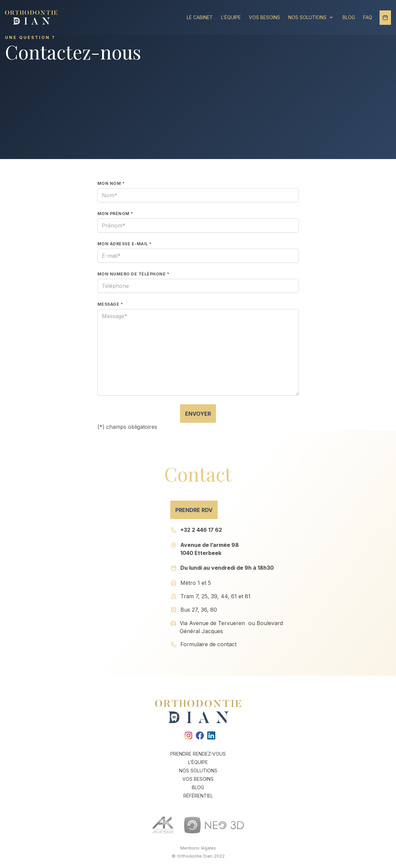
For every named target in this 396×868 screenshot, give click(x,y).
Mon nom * (111, 183)
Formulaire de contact (208, 644)
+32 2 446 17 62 (201, 530)
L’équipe (231, 17)
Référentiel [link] (198, 796)
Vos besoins (265, 17)
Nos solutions (311, 17)
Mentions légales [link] (198, 848)
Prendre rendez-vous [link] (198, 754)
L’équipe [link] (198, 762)
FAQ (368, 17)
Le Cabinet (200, 17)
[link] (187, 735)
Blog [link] (198, 787)
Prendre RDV (194, 510)
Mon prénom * (115, 214)
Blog (349, 17)
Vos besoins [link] (198, 779)
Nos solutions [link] (198, 771)
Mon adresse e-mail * (125, 244)
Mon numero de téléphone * (134, 274)
